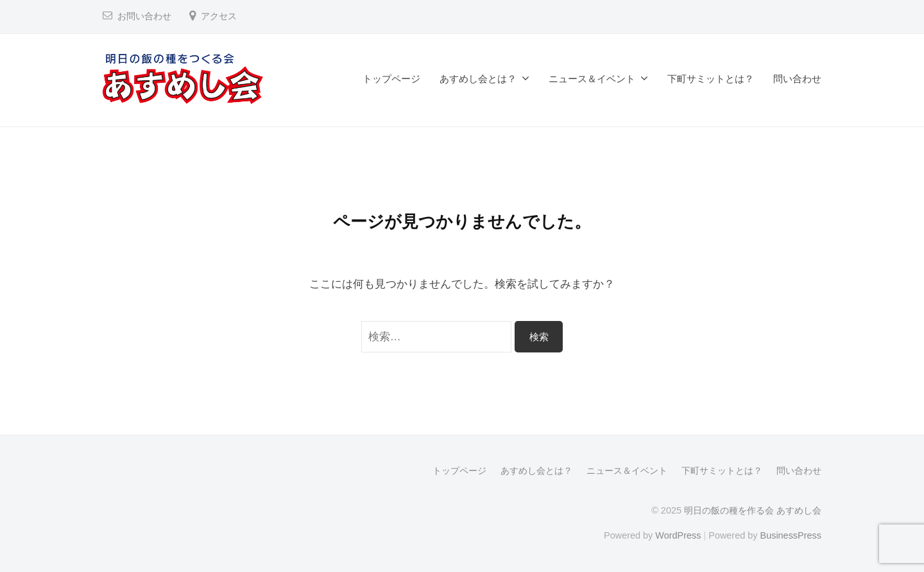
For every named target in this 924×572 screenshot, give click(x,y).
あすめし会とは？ (478, 79)
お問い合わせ (144, 16)
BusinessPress (791, 535)
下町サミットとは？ (711, 79)
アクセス (219, 16)
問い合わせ (797, 79)
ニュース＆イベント (592, 79)
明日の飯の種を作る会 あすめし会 (753, 510)
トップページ (391, 79)
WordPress (678, 535)
